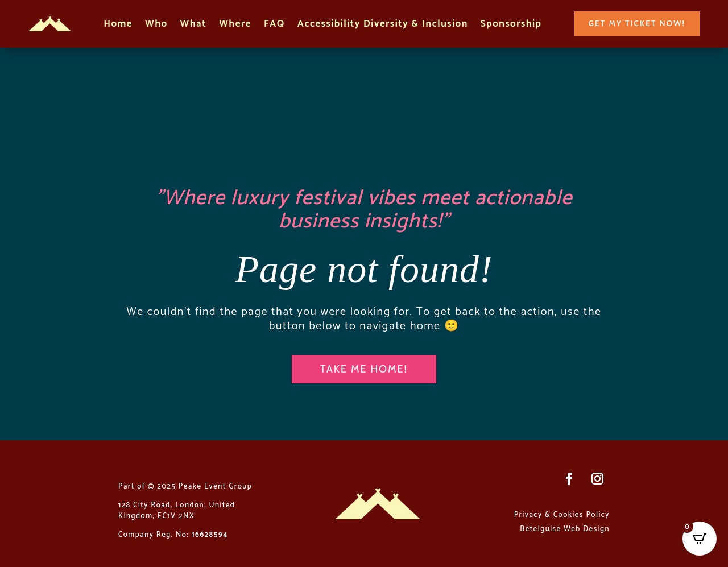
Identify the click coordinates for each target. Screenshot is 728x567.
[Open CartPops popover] (700, 539)
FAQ (274, 25)
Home (118, 25)
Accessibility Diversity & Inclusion (383, 25)
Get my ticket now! (637, 23)
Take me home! (364, 369)
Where (235, 25)
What (194, 25)
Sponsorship (511, 25)
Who (156, 25)
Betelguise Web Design (565, 529)
